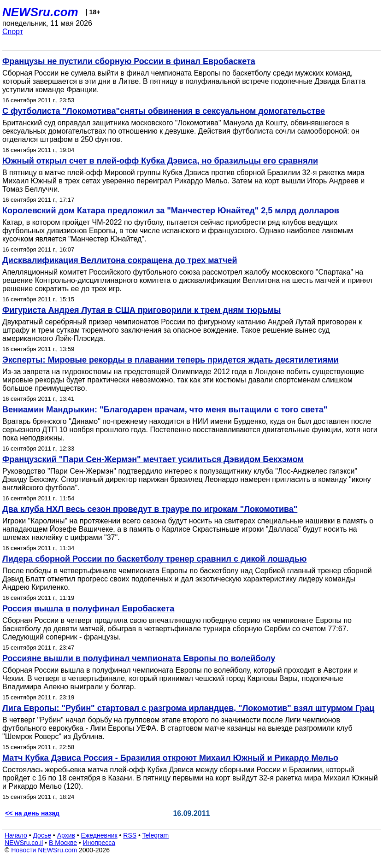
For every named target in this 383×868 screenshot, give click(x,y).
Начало (16, 835)
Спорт (13, 32)
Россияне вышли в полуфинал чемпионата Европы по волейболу (139, 658)
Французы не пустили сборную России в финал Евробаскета (129, 61)
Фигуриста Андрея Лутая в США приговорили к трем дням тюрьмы (141, 310)
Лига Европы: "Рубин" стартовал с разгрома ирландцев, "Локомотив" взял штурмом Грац (188, 708)
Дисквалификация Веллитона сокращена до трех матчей (120, 260)
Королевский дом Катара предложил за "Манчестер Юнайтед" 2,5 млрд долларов (171, 211)
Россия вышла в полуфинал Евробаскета (88, 609)
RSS (130, 835)
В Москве (63, 843)
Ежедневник (99, 835)
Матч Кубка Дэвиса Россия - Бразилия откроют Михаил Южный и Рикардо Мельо (170, 758)
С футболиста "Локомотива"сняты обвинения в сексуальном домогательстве (164, 111)
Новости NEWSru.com (44, 850)
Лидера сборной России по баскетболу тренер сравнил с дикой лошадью (154, 559)
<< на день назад (32, 813)
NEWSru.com (40, 12)
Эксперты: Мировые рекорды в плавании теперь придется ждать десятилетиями (171, 360)
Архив (66, 835)
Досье (42, 835)
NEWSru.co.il (24, 843)
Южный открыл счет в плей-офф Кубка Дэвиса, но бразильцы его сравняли (160, 161)
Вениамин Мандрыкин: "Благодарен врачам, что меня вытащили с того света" (165, 410)
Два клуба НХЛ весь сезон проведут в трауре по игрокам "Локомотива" (150, 509)
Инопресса (99, 843)
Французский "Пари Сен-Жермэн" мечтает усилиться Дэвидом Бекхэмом (153, 459)
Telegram (156, 835)
